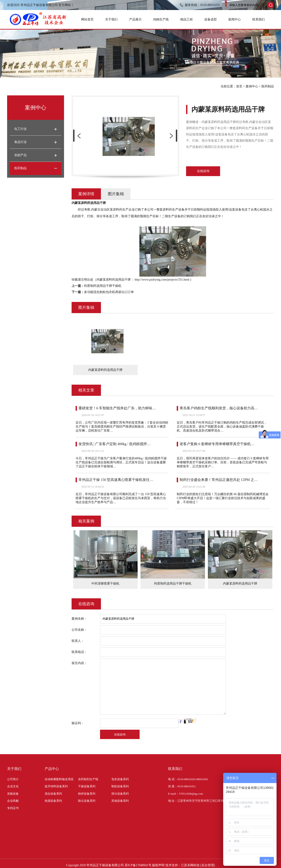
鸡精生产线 (161, 19)
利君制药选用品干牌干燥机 (103, 286)
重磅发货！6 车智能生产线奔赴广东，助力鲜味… (117, 408)
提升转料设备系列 (56, 786)
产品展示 (135, 19)
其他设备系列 (120, 801)
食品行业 (20, 142)
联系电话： (79, 652)
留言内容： (79, 663)
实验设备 (13, 794)
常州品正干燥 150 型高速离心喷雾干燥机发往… (116, 480)
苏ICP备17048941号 (138, 865)
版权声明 (158, 865)
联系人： (78, 641)
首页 (239, 86)
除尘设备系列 (87, 801)
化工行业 (20, 129)
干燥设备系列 (87, 786)
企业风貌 (13, 801)
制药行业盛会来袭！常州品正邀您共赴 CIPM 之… (219, 480)
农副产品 (20, 155)
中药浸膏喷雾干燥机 (105, 584)
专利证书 (13, 808)
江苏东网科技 (190, 865)
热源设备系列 (53, 801)
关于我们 (111, 19)
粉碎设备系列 (87, 794)
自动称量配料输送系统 (59, 779)
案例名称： (79, 619)
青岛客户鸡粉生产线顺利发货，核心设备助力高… (219, 408)
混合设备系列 (53, 794)
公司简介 (13, 779)
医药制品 (268, 86)
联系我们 (259, 19)
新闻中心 (235, 19)
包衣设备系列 (120, 779)
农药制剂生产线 (88, 779)
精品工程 (187, 19)
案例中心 (252, 86)
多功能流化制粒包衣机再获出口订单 (109, 292)
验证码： (78, 723)
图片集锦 (116, 194)
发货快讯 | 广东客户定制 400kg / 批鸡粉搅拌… (114, 444)
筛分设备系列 (120, 794)
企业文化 (13, 786)
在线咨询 (203, 171)
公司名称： (79, 630)
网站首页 (87, 19)
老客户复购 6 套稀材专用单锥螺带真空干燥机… (217, 444)
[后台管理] (208, 865)
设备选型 (211, 19)
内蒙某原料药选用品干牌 (240, 584)
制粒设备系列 (120, 786)
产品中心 (52, 769)
